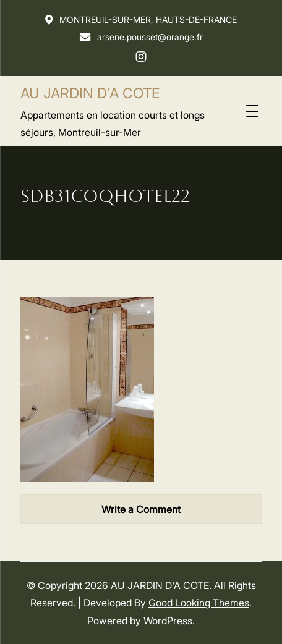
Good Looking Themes (199, 603)
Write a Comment (141, 509)
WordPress (168, 621)
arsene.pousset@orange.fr (141, 37)
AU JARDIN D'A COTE (90, 93)
